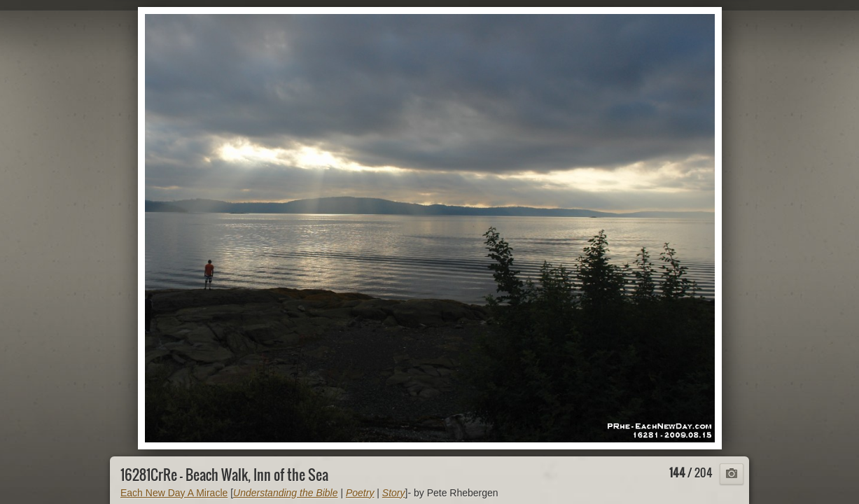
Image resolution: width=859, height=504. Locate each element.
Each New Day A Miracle (174, 493)
